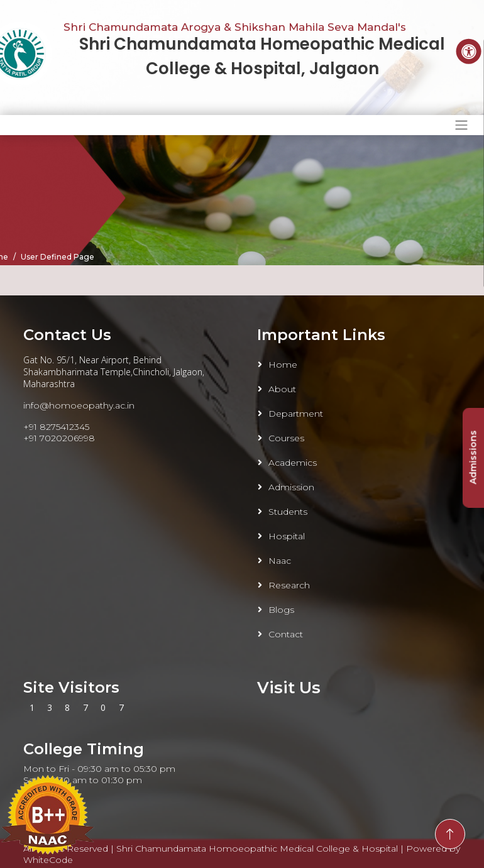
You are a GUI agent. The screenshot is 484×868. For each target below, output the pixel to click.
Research (289, 585)
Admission (291, 487)
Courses (286, 438)
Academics (293, 463)
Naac (280, 561)
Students (288, 512)
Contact (286, 634)
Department (296, 414)
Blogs (281, 610)
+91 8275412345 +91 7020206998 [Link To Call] (59, 432)
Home (283, 365)
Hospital (287, 536)
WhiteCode (48, 860)
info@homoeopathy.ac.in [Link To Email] (79, 405)
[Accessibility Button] (469, 52)
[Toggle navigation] (461, 125)
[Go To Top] (450, 834)
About (282, 389)
